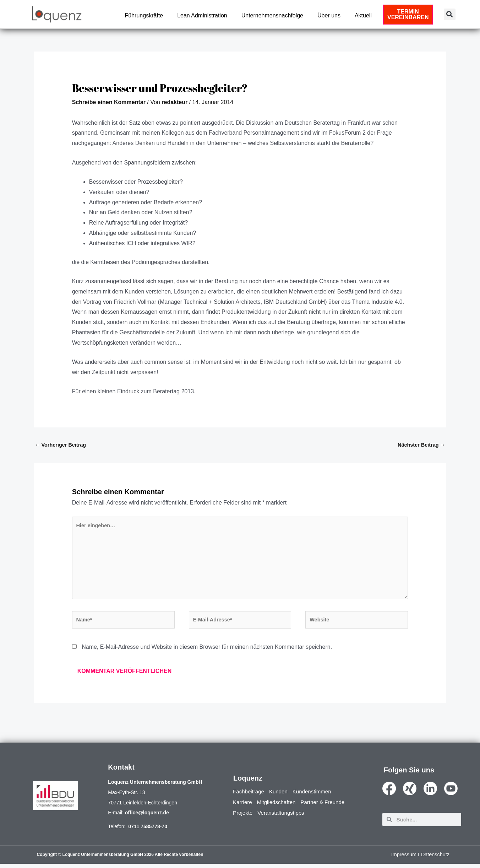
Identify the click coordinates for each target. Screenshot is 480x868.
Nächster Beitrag (421, 445)
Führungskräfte (144, 15)
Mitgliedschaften (279, 806)
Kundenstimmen (316, 796)
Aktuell (363, 15)
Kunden (281, 796)
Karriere (243, 806)
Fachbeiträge (249, 796)
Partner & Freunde (328, 806)
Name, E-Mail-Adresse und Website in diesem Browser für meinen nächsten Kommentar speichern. (207, 651)
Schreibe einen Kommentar (109, 102)
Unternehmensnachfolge (272, 15)
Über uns (329, 15)
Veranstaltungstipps (284, 817)
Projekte (243, 817)
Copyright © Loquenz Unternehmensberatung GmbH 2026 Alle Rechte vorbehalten (120, 859)
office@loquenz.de (147, 817)
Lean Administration (202, 15)
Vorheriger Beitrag (61, 445)
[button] (450, 14)
